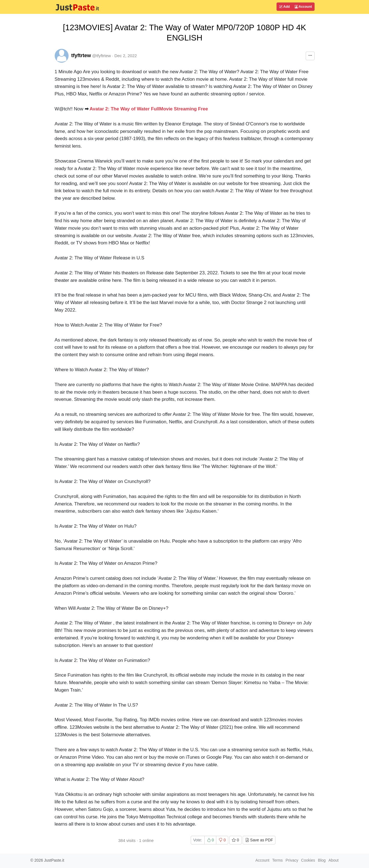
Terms (277, 860)
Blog (322, 860)
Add (284, 7)
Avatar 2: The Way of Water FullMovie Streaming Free (149, 109)
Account (303, 7)
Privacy (292, 860)
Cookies (308, 860)
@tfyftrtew (102, 56)
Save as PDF (259, 840)
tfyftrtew (81, 55)
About (334, 860)
